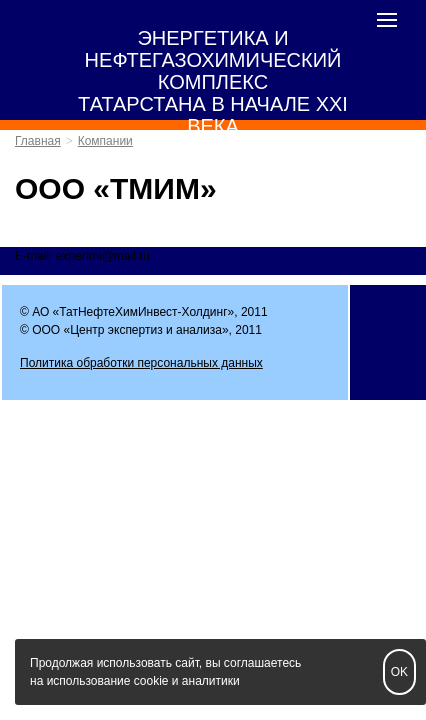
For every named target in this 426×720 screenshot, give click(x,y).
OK (399, 672)
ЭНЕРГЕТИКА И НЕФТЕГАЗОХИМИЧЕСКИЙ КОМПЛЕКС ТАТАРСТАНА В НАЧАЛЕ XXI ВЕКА (213, 82)
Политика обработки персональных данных (141, 363)
